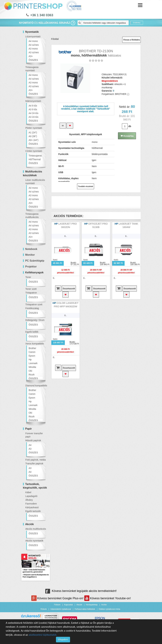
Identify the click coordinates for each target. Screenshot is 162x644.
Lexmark (33, 363)
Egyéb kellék (32, 332)
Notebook (31, 249)
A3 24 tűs (33, 117)
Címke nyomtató (34, 151)
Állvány (29, 500)
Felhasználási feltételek (85, 609)
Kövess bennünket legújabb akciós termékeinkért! (81, 591)
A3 (30, 449)
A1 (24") (33, 133)
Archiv (104, 605)
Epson (32, 356)
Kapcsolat (68, 605)
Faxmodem (31, 504)
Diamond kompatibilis (36, 386)
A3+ (31, 56)
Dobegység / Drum (35, 320)
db (130, 126)
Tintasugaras (35, 156)
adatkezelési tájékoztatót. (43, 635)
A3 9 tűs (33, 109)
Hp (30, 360)
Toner (28, 277)
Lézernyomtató (33, 37)
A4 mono (33, 41)
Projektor (31, 267)
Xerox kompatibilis (35, 344)
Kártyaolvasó (32, 507)
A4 (30, 445)
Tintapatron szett (34, 304)
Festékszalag (32, 308)
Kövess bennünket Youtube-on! (108, 598)
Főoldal (55, 39)
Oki (30, 371)
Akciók (79, 605)
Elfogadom (63, 639)
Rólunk (44, 609)
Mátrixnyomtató (33, 101)
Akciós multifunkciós (36, 529)
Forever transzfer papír (34, 435)
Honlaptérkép (92, 605)
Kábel (28, 492)
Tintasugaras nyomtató (32, 69)
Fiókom (57, 605)
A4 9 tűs (33, 106)
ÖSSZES (33, 60)
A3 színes (34, 52)
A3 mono (33, 49)
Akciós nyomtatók (34, 541)
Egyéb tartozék (33, 511)
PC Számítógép (35, 261)
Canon (32, 352)
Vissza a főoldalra (131, 40)
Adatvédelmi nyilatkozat (61, 609)
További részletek (86, 186)
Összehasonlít (69, 289)
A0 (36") (33, 136)
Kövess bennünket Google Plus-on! (58, 598)
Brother (32, 348)
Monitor (30, 255)
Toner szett (31, 289)
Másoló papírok (33, 440)
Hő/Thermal (35, 159)
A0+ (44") (33, 140)
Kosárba (127, 136)
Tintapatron (31, 293)
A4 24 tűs (33, 113)
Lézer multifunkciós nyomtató (35, 182)
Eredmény (137, 23)
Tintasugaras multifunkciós (32, 216)
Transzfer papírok (34, 464)
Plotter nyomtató (34, 128)
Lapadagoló (31, 496)
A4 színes (34, 45)
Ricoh (32, 375)
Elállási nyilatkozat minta (109, 609)
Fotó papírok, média (36, 460)
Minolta (32, 367)
